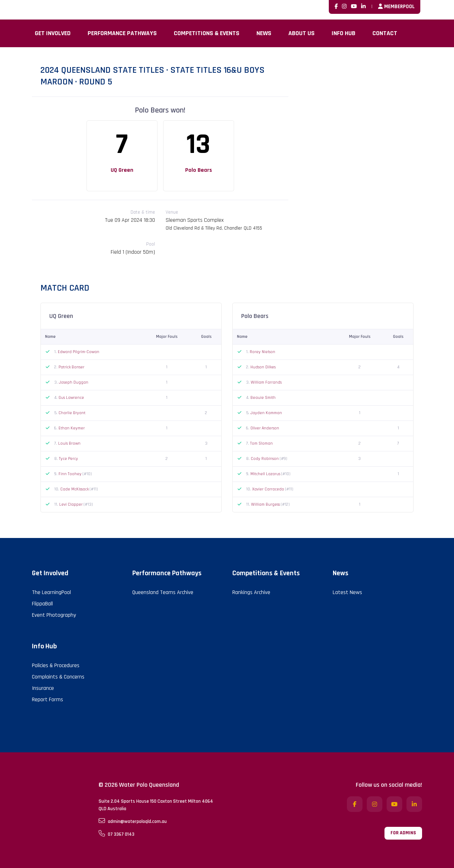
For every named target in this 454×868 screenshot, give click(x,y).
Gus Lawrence (71, 398)
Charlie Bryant (72, 413)
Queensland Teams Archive (163, 592)
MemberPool (396, 7)
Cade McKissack (75, 489)
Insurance (43, 688)
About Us (301, 33)
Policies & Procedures (56, 666)
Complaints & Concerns (58, 677)
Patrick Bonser (71, 367)
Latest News (347, 592)
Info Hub (344, 33)
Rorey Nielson (262, 352)
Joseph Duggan (74, 382)
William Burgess (266, 504)
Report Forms (48, 700)
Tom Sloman (261, 443)
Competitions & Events (207, 33)
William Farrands (266, 382)
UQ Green (122, 170)
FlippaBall (42, 604)
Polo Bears (199, 170)
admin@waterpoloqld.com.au (133, 821)
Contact (385, 33)
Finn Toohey (71, 474)
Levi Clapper (71, 504)
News (264, 33)
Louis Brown (69, 443)
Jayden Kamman (266, 413)
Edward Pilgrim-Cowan (79, 352)
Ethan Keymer (72, 428)
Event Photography (54, 615)
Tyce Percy (68, 459)
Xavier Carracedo (269, 489)
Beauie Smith (263, 398)
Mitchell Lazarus (266, 474)
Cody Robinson (265, 459)
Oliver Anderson (265, 428)
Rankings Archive (251, 592)
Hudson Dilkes (263, 367)
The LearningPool (51, 592)
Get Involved (53, 33)
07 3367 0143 (117, 834)
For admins (403, 833)
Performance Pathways (122, 33)
